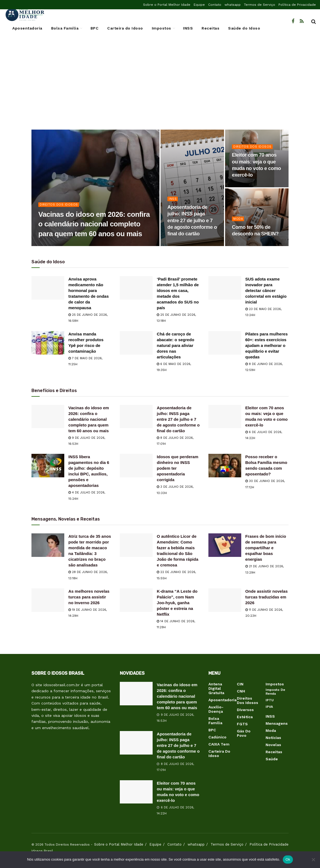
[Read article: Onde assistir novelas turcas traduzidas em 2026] (225, 600)
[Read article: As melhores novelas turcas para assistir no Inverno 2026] (48, 600)
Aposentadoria (27, 28)
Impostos (162, 28)
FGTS (242, 724)
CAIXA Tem (219, 744)
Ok (288, 859)
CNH (241, 691)
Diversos (245, 710)
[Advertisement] (160, 86)
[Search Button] (314, 22)
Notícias (273, 738)
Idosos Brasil (42, 851)
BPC (95, 28)
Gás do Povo (244, 733)
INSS (188, 28)
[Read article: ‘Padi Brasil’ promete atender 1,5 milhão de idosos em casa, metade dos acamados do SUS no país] (136, 288)
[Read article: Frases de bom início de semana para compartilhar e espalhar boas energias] (225, 545)
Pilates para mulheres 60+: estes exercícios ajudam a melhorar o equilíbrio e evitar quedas (267, 345)
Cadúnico (217, 737)
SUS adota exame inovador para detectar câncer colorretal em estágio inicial (266, 290)
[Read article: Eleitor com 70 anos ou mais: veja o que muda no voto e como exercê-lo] (225, 417)
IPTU (270, 700)
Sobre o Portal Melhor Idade (167, 5)
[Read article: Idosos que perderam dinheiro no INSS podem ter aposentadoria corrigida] (136, 466)
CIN (240, 684)
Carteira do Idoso (125, 28)
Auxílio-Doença (216, 709)
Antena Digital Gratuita (216, 688)
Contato (215, 5)
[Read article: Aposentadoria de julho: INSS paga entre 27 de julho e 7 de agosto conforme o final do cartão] (136, 417)
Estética (245, 717)
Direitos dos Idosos (59, 205)
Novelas (273, 745)
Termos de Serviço (260, 5)
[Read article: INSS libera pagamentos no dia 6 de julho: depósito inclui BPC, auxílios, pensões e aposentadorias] (48, 466)
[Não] (313, 860)
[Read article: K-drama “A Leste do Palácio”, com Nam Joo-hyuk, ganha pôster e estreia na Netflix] (136, 600)
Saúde (272, 759)
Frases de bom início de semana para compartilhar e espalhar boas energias (266, 548)
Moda (238, 219)
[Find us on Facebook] (293, 21)
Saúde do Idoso (244, 28)
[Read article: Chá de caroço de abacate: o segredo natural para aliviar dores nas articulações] (136, 343)
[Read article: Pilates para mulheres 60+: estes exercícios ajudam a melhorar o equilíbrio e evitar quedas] (225, 343)
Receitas (210, 28)
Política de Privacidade (297, 5)
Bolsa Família (65, 28)
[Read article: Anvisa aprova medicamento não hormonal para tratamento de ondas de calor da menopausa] (48, 288)
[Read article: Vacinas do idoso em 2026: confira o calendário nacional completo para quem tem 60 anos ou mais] (48, 417)
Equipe (199, 5)
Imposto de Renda (275, 692)
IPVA (269, 707)
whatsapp (233, 5)
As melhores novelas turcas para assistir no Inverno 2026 (89, 597)
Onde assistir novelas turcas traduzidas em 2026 (267, 597)
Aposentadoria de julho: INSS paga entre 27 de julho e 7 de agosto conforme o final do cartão (178, 419)
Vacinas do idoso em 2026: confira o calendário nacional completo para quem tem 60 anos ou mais (89, 419)
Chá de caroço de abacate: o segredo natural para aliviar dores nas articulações (175, 345)
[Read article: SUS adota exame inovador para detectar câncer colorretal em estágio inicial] (225, 288)
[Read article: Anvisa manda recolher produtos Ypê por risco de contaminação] (48, 343)
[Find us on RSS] (302, 21)
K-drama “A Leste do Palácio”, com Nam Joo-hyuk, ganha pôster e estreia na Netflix (177, 603)
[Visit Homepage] (25, 15)
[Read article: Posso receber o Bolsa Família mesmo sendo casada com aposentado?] (225, 466)
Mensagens (277, 723)
